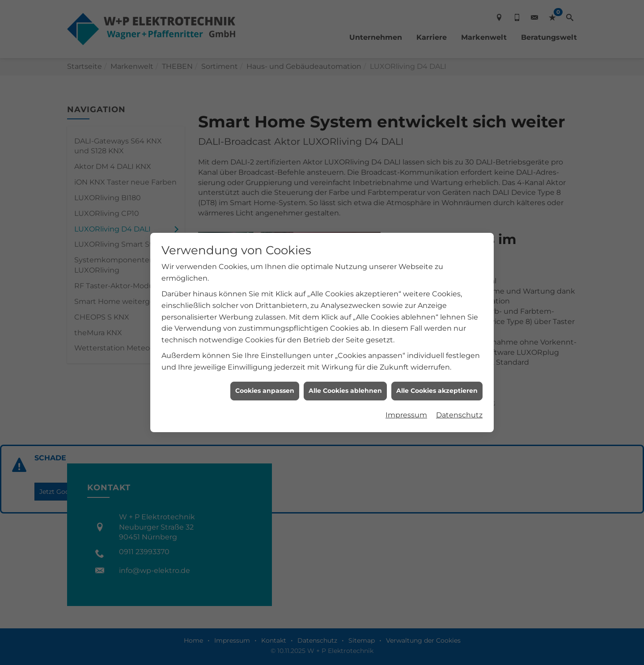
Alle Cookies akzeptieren (437, 384)
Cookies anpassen (265, 384)
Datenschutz (459, 408)
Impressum (406, 408)
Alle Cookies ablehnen (345, 384)
